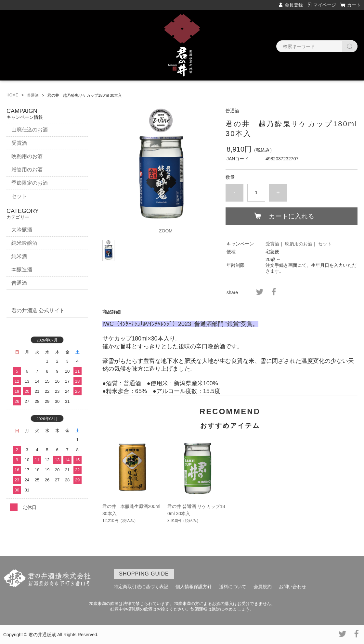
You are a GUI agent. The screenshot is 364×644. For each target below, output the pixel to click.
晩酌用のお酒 (299, 244)
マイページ (325, 5)
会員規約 (263, 587)
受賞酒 (272, 244)
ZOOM (166, 231)
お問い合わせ (292, 587)
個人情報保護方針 (194, 587)
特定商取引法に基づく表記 (141, 587)
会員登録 (294, 5)
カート (354, 5)
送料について (233, 587)
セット (325, 244)
